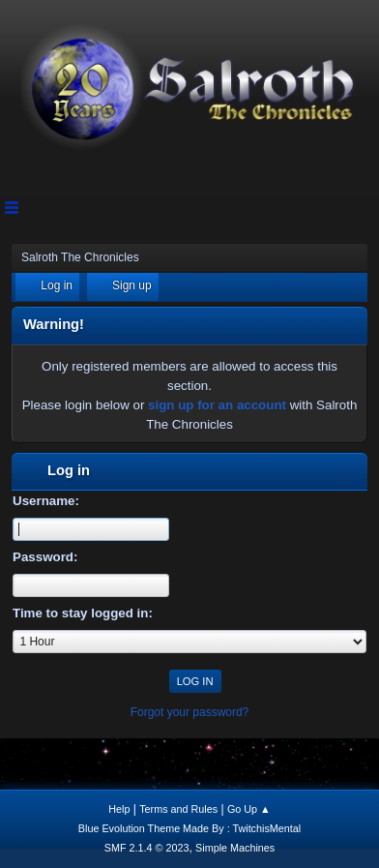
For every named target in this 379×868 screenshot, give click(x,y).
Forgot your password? (190, 712)
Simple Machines (235, 848)
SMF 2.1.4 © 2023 (147, 848)
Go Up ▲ (249, 809)
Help (119, 809)
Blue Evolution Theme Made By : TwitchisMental (189, 828)
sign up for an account (217, 405)
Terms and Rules (178, 809)
